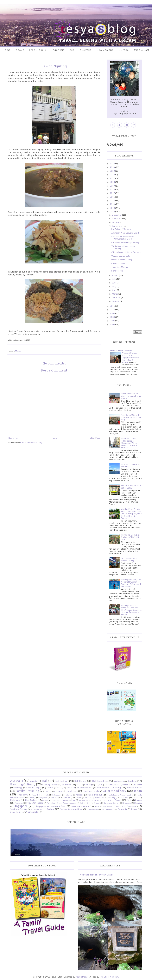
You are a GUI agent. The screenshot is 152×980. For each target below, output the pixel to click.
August (116, 275)
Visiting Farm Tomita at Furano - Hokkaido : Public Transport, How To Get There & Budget (131, 514)
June (115, 283)
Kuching (32, 798)
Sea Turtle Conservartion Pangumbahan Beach (123, 238)
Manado (124, 798)
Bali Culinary (62, 781)
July (114, 279)
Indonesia (58, 50)
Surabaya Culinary (19, 809)
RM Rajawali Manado (121, 229)
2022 (113, 175)
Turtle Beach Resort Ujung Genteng (123, 247)
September (117, 226)
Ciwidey (60, 788)
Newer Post (14, 438)
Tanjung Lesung (93, 809)
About (20, 50)
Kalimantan (57, 795)
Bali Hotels (80, 781)
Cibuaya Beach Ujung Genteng (125, 243)
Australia (85, 50)
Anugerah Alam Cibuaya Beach (125, 233)
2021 (113, 178)
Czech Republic (85, 788)
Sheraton (127, 803)
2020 (113, 182)
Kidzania (69, 795)
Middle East (142, 50)
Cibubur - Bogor (34, 788)
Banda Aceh (119, 781)
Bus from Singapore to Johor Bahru (131, 487)
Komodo (80, 795)
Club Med (71, 788)
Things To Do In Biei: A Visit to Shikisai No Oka (131, 537)
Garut (49, 791)
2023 (113, 171)
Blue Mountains (113, 785)
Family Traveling (27, 791)
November (117, 219)
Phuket (139, 800)
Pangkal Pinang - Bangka (89, 800)
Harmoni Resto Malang (122, 260)
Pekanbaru (107, 800)
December (117, 215)
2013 (113, 208)
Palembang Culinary (60, 800)
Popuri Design (82, 977)
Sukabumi (120, 806)
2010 (113, 310)
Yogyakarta (32, 812)
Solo (97, 806)
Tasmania (123, 809)
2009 (113, 313)
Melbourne (15, 800)
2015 (113, 201)
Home (7, 50)
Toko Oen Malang (120, 267)
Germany (58, 791)
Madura (88, 798)
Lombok (66, 798)
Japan (138, 791)
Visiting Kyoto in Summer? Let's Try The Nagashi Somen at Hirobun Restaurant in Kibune (131, 610)
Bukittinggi (18, 788)
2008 (113, 317)
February (117, 298)
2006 (113, 324)
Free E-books (38, 50)
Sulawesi (132, 806)
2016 (113, 197)
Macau (79, 798)
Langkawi (43, 798)
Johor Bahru (22, 795)
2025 (113, 163)
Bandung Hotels (50, 785)
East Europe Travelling (109, 787)
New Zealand (105, 50)
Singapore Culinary (80, 806)
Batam (79, 785)
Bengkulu (99, 785)
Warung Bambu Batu (121, 256)
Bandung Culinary (23, 784)
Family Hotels (134, 787)
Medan (136, 798)
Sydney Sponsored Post (71, 809)
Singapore (21, 806)
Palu (73, 800)
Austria (34, 781)
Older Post (95, 438)
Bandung (132, 781)
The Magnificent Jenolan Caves (96, 875)
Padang (45, 800)
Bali (45, 781)
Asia (72, 50)
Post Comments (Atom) (31, 443)
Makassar (99, 798)
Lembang (55, 798)
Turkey (134, 809)
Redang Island (85, 803)
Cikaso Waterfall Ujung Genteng (126, 252)
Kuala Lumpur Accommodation (121, 795)
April (115, 290)
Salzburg (97, 803)
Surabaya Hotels (37, 809)
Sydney (51, 809)
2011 (113, 306)
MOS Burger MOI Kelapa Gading (129, 559)
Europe (124, 50)
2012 (113, 212)
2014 (113, 204)
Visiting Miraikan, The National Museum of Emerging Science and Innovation (131, 583)
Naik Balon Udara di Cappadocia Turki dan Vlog (131, 417)
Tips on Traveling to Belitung (130, 465)
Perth (129, 800)
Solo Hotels (108, 806)
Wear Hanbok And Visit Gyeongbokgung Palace (131, 396)
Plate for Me (117, 271)
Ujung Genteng (17, 812)
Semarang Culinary (112, 803)
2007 (113, 321)
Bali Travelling (100, 781)
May (114, 287)
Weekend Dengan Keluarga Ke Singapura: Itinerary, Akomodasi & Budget (130, 358)
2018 (113, 189)
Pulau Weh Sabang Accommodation (62, 803)
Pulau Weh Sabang (35, 803)
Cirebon (50, 788)
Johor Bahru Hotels (40, 795)
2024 (113, 167)
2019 (113, 186)
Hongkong (71, 791)
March (115, 294)
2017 (113, 193)
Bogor (125, 785)
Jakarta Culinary (115, 791)
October (116, 222)
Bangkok (66, 785)
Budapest (137, 785)
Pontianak (19, 803)
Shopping (138, 803)
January (116, 301)
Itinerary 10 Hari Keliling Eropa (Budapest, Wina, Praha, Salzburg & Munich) (129, 443)
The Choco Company (109, 977)
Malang (18, 351)
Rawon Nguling (118, 263)
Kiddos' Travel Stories (121, 351)
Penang (118, 800)
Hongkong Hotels (91, 791)
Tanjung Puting (108, 809)
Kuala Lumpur (95, 795)
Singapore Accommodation (50, 806)
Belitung (88, 785)
